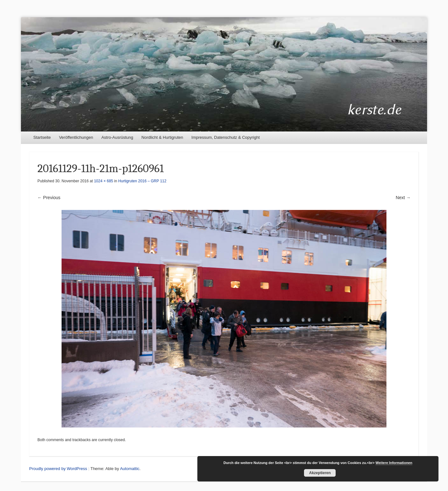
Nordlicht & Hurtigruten (162, 137)
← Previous (49, 198)
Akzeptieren (320, 473)
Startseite (42, 137)
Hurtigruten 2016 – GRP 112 (142, 181)
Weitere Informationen (394, 463)
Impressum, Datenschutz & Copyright (225, 137)
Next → (403, 198)
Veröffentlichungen (76, 137)
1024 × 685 (103, 181)
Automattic (130, 469)
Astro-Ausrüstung (117, 137)
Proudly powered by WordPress (58, 469)
